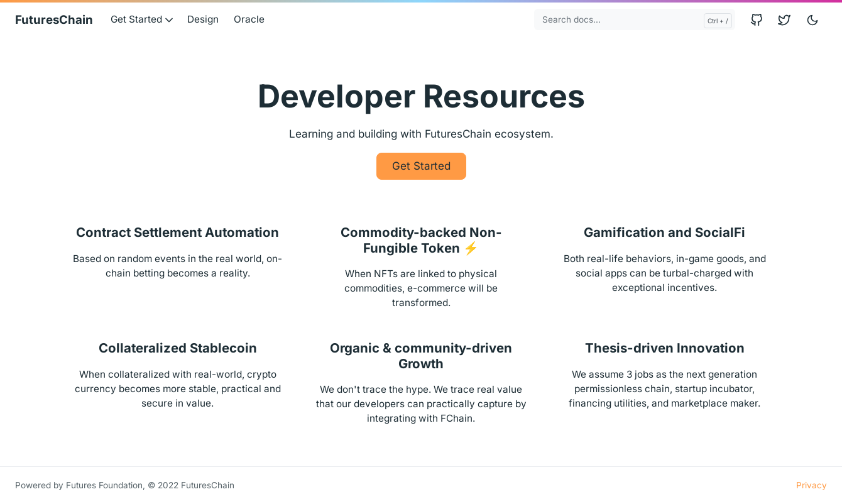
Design (203, 19)
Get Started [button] (143, 19)
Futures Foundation (104, 485)
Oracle (249, 19)
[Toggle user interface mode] (812, 20)
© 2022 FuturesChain (191, 485)
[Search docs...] (635, 19)
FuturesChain (54, 20)
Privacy (812, 485)
